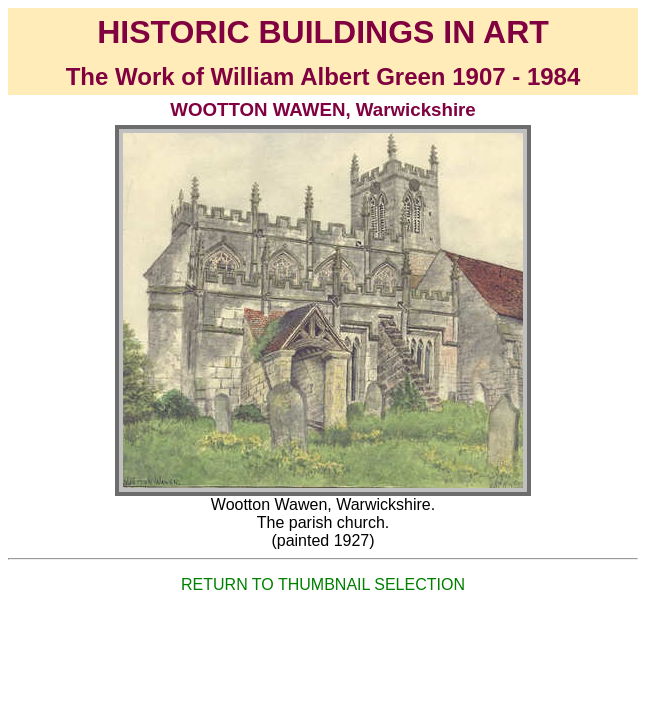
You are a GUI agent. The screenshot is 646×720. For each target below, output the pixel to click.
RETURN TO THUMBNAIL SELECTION (323, 584)
